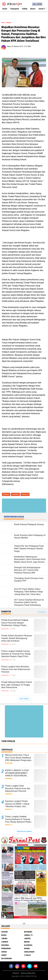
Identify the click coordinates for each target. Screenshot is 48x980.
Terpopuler (15, 9)
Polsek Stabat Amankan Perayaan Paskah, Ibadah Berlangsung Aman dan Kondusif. (17, 638)
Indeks (25, 9)
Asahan (4, 932)
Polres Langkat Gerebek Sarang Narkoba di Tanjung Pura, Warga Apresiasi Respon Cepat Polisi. (16, 654)
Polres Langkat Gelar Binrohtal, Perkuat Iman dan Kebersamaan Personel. (16, 669)
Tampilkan (42, 612)
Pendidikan (6, 948)
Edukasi (9, 23)
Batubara (28, 932)
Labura (4, 938)
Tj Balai (27, 955)
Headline (15, 494)
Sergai (4, 952)
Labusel (27, 938)
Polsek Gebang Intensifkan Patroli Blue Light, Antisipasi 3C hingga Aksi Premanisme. (17, 685)
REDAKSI (16, 973)
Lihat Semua (24, 699)
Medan (27, 942)
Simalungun (29, 952)
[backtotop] (24, 925)
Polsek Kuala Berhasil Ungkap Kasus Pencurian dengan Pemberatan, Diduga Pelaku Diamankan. (15, 623)
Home (5, 9)
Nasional (25, 494)
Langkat (5, 942)
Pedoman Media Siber (28, 973)
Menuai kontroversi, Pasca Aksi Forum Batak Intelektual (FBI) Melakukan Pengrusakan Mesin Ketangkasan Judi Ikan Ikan (19, 758)
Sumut (4, 955)
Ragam (27, 948)
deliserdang (7, 958)
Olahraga (28, 945)
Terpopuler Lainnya (24, 832)
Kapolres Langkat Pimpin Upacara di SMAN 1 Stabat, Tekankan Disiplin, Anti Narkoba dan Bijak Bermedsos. (17, 804)
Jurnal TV (42, 9)
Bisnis (33, 9)
